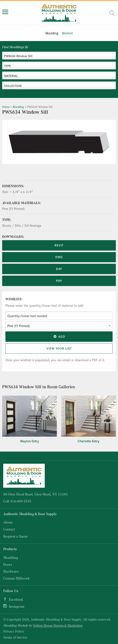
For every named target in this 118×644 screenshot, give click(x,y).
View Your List (59, 348)
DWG (59, 257)
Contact (9, 529)
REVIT (59, 245)
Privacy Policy (14, 631)
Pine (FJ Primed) (13, 209)
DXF (59, 269)
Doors (8, 564)
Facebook (16, 599)
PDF (59, 281)
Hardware (11, 571)
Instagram (17, 606)
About (8, 522)
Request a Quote (15, 536)
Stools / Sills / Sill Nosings (22, 225)
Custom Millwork (16, 578)
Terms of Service (15, 637)
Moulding (52, 33)
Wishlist (67, 33)
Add (59, 336)
